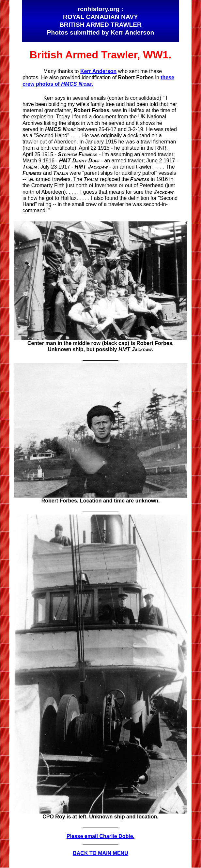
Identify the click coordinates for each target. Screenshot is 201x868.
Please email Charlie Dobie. (100, 836)
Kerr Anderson (98, 71)
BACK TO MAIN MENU (100, 853)
